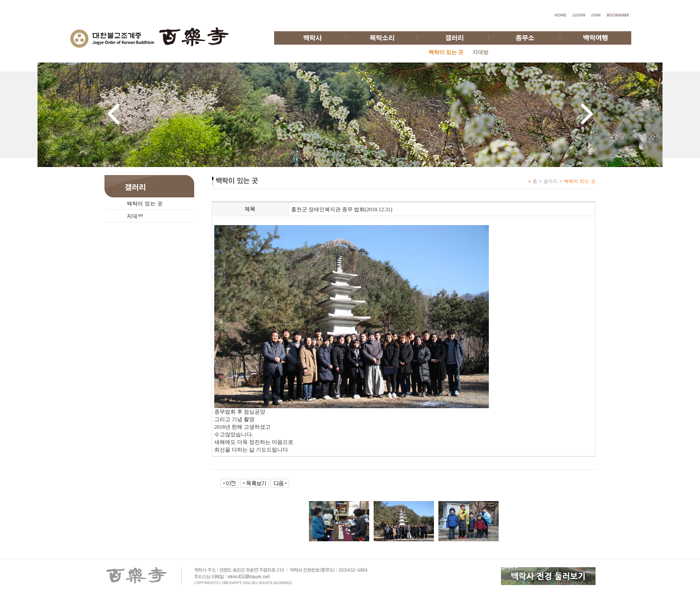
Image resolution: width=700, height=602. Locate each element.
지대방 (480, 52)
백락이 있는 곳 (145, 203)
